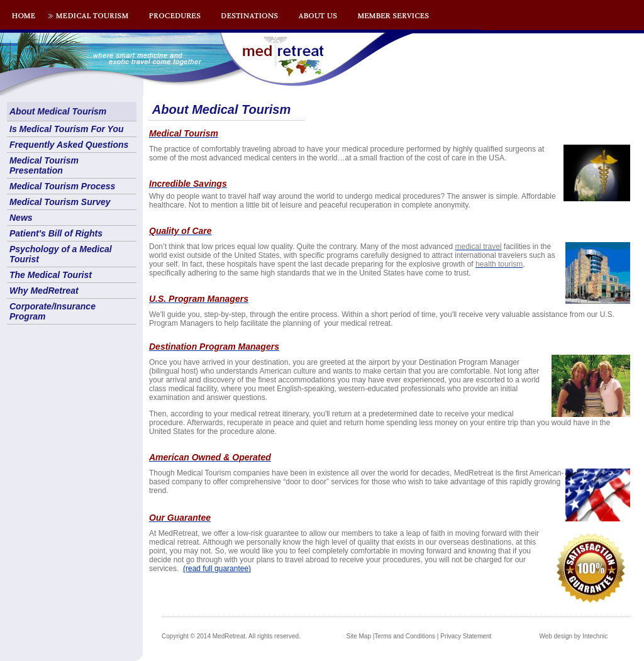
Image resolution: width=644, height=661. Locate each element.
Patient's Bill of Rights (56, 233)
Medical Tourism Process (62, 186)
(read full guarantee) (217, 569)
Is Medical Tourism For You (67, 129)
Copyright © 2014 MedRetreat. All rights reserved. (231, 636)
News (21, 218)
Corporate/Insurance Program (53, 311)
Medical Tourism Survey (60, 202)
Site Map (359, 636)
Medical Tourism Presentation (44, 165)
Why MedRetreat (44, 291)
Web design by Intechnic (573, 636)
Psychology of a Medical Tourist (61, 254)
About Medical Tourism (58, 111)
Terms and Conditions (405, 636)
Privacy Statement (466, 636)
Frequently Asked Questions (69, 145)
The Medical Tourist (51, 275)
